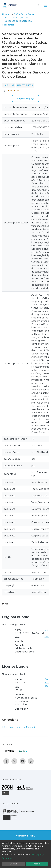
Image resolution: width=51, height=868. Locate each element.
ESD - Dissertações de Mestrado (18, 18)
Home (6, 14)
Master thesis (25, 85)
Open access (14, 91)
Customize (7, 858)
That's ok (37, 864)
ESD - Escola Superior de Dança (27, 14)
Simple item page (26, 99)
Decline (13, 864)
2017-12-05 (9, 85)
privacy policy (37, 855)
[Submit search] (38, 5)
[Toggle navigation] (45, 5)
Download (47, 633)
